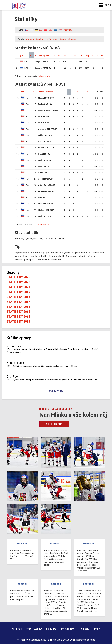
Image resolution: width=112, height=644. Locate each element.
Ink (75, 55)
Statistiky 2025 (18, 277)
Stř (65, 55)
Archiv (96, 629)
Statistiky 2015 (18, 312)
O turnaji (17, 629)
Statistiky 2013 (18, 321)
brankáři (40, 39)
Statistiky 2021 (18, 287)
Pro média (83, 629)
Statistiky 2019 (18, 292)
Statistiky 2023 (18, 282)
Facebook (22, 544)
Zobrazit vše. (44, 76)
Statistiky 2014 (18, 317)
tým (21, 55)
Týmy (28, 629)
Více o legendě (54, 424)
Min (59, 55)
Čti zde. (74, 366)
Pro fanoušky (67, 629)
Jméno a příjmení (42, 55)
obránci (62, 39)
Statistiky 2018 (18, 297)
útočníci (72, 39)
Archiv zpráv (56, 391)
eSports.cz (35, 640)
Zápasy (38, 629)
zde (19, 352)
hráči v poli (51, 39)
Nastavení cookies (86, 640)
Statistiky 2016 (18, 307)
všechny (68, 30)
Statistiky (51, 629)
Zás (70, 55)
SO (93, 55)
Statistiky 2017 (18, 302)
